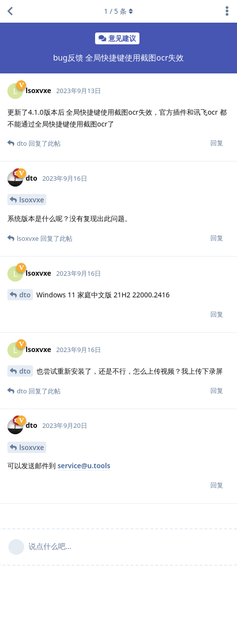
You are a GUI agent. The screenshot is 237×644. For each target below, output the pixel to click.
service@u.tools (84, 466)
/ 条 (118, 11)
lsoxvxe (32, 200)
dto (25, 295)
